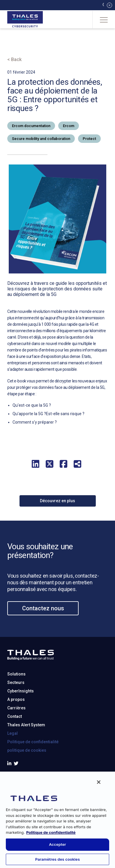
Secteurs (16, 708)
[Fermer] (99, 782)
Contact (15, 742)
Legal (13, 759)
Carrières (16, 733)
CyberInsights (21, 716)
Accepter (57, 844)
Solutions (16, 699)
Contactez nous (43, 633)
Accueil (16, 43)
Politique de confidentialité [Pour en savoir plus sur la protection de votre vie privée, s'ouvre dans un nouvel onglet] (51, 832)
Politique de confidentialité (33, 767)
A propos (16, 725)
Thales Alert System (26, 750)
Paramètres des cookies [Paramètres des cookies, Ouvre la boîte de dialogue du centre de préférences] (57, 859)
